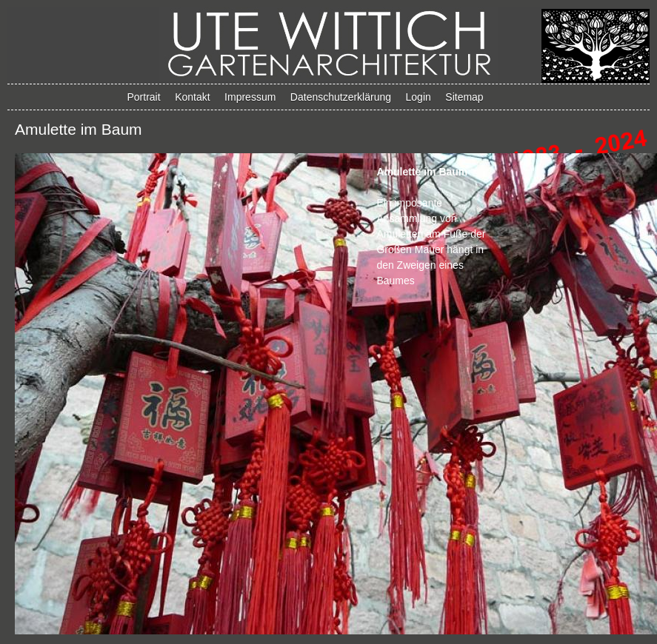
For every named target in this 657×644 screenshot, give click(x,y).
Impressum (250, 97)
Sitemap (464, 97)
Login (418, 97)
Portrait (144, 97)
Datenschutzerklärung (341, 97)
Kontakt (192, 97)
